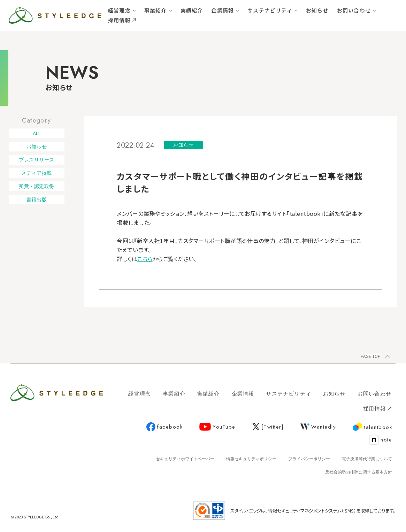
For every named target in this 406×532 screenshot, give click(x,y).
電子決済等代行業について (367, 459)
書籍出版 (37, 199)
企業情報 (223, 10)
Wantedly (318, 427)
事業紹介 (156, 10)
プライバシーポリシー (309, 459)
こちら (145, 259)
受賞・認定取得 (37, 186)
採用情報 (122, 20)
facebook (164, 427)
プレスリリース (37, 160)
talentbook (372, 427)
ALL (37, 133)
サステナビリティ (270, 10)
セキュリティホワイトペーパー (185, 459)
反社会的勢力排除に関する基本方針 (359, 472)
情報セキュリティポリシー (251, 459)
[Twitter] (268, 427)
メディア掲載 (36, 173)
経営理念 (119, 10)
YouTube (217, 427)
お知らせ (317, 10)
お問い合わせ (354, 10)
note (381, 440)
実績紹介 (192, 10)
